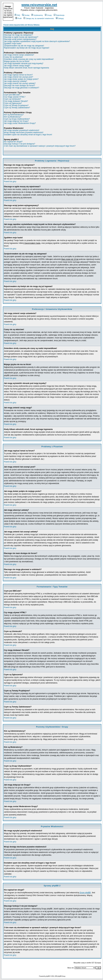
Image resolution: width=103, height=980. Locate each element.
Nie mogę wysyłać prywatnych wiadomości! (22, 130)
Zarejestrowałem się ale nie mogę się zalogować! (24, 46)
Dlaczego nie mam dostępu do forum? (19, 86)
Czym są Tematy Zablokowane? (17, 108)
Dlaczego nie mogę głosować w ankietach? (21, 88)
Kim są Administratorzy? (14, 115)
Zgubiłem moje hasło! (13, 44)
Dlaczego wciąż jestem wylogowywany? (20, 39)
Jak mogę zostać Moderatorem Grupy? (20, 123)
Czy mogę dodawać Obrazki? (16, 101)
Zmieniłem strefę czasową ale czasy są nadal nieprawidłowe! (29, 59)
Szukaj (26, 15)
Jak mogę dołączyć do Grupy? (16, 121)
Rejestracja (59, 15)
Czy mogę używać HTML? (15, 97)
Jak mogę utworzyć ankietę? (15, 81)
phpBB (48, 976)
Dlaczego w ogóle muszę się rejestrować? (21, 37)
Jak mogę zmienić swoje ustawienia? (19, 55)
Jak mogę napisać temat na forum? (18, 75)
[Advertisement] (83, 12)
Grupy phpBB (85, 893)
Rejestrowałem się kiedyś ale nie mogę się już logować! (27, 48)
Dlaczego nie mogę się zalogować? (18, 35)
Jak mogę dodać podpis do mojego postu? (21, 79)
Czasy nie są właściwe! (13, 57)
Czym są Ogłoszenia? (13, 103)
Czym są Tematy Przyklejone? (16, 105)
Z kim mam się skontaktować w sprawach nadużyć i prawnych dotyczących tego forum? (40, 146)
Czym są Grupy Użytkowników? (17, 119)
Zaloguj (60, 18)
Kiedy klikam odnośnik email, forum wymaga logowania (26, 68)
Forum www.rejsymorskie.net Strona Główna (22, 25)
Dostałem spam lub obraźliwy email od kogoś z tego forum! (28, 135)
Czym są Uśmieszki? (12, 99)
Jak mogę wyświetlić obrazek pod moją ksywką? (24, 63)
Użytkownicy (37, 15)
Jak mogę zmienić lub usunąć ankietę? (20, 83)
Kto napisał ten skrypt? (13, 142)
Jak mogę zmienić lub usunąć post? (18, 77)
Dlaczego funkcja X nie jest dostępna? (19, 144)
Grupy (48, 15)
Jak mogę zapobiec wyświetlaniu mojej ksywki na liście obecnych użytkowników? (37, 41)
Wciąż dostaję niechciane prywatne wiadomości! (24, 132)
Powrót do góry (10, 182)
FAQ (17, 15)
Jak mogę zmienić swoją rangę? (17, 66)
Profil (18, 18)
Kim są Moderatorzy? (13, 117)
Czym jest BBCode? (12, 95)
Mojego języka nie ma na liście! (17, 61)
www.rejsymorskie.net (39, 5)
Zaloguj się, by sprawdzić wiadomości (39, 18)
